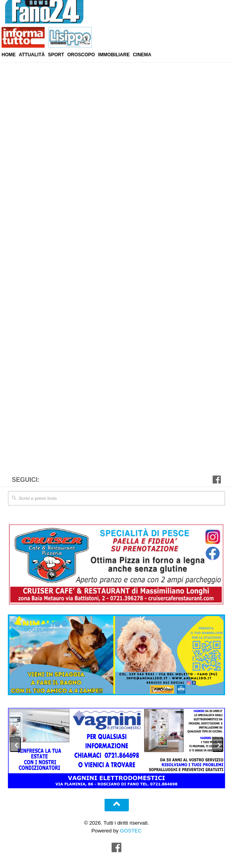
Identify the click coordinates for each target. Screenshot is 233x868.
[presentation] (15, 743)
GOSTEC (130, 828)
